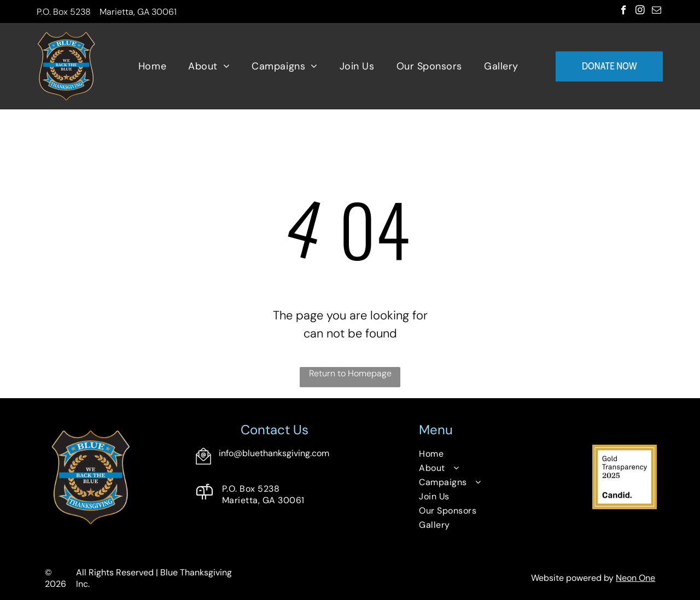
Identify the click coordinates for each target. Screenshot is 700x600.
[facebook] (624, 11)
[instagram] (640, 11)
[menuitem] (152, 66)
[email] (657, 11)
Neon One (635, 578)
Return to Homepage (350, 373)
